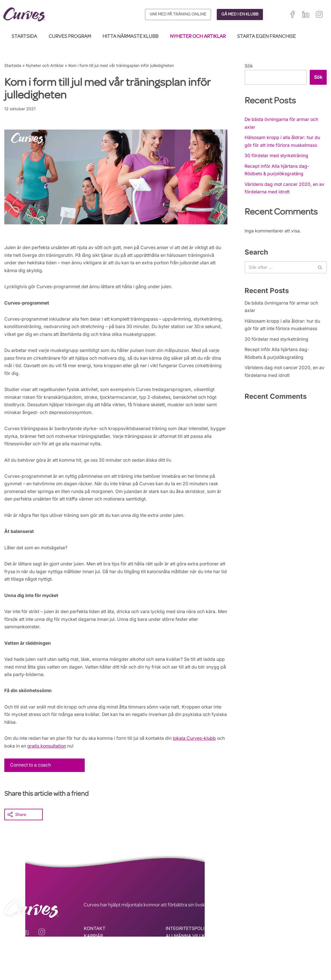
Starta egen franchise (266, 37)
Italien (272, 955)
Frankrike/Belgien (308, 949)
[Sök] (279, 269)
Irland (282, 949)
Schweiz (290, 955)
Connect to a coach (31, 775)
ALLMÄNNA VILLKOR (188, 946)
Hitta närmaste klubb (130, 37)
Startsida (24, 37)
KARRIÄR (93, 946)
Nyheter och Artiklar (198, 37)
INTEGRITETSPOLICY (189, 938)
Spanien (255, 955)
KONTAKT (95, 938)
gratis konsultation (71, 755)
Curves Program (70, 37)
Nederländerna (261, 962)
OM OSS (93, 954)
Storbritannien (260, 949)
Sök (249, 66)
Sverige (309, 955)
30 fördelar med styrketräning (277, 157)
